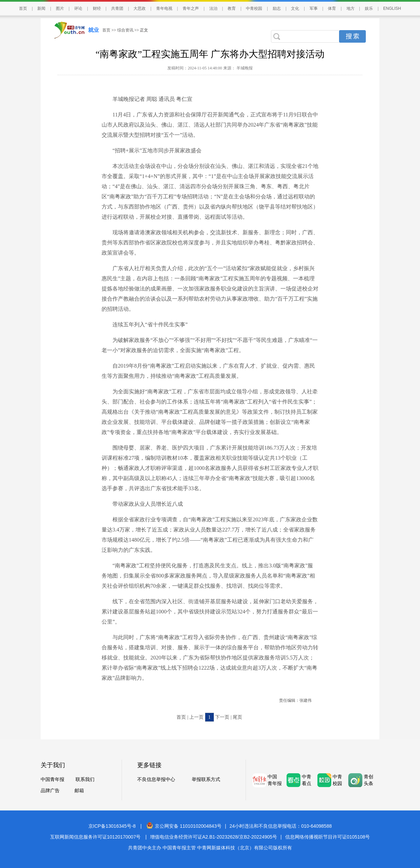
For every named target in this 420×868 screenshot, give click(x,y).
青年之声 (191, 8)
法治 (213, 8)
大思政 (140, 8)
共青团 (117, 8)
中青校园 (254, 8)
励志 (277, 8)
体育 (332, 8)
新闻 (41, 8)
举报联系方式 (206, 779)
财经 (97, 8)
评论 (78, 8)
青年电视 (164, 8)
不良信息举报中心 (156, 779)
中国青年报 (52, 779)
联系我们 (85, 779)
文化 (295, 8)
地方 (351, 8)
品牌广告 (50, 791)
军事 (314, 8)
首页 (23, 8)
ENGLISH (392, 8)
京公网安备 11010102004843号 (184, 826)
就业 (93, 30)
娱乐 (369, 8)
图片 (60, 8)
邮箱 (79, 791)
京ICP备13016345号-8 (112, 826)
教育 (232, 8)
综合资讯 (125, 30)
